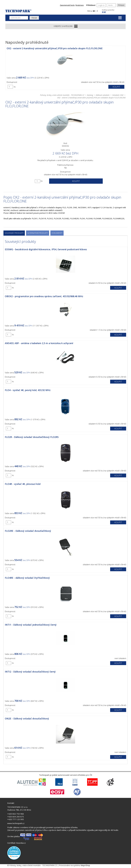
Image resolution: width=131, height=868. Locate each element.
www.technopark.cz (16, 823)
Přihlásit (121, 5)
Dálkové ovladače (103, 95)
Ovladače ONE (118, 95)
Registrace (80, 5)
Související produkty (14, 233)
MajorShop (85, 865)
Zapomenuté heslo (67, 5)
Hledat (34, 18)
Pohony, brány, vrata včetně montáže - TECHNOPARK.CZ (62, 95)
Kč (94, 11)
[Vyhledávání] (19, 18)
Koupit (116, 87)
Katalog (90, 95)
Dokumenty (57, 233)
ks (15, 87)
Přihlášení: (91, 5)
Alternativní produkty (38, 233)
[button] (113, 11)
